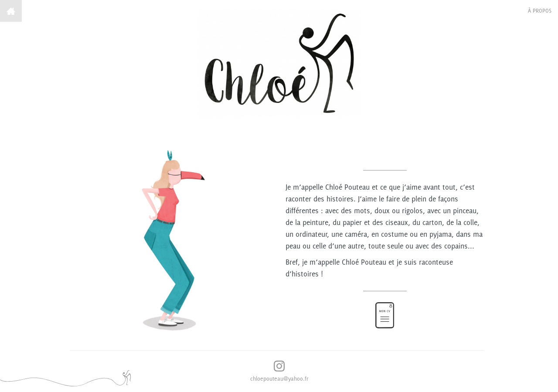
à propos (540, 11)
